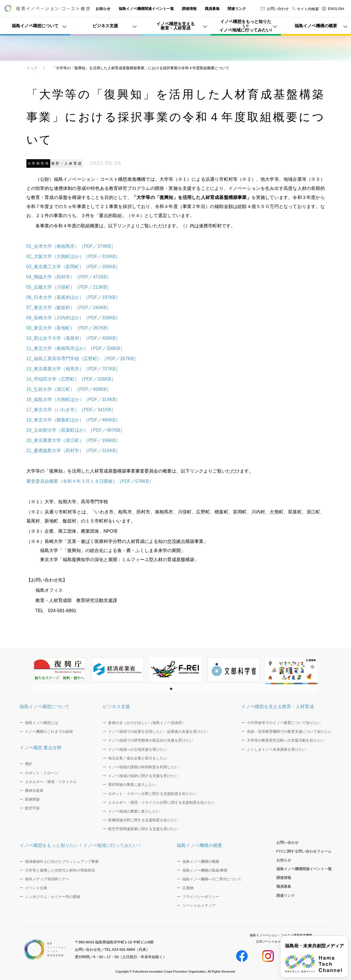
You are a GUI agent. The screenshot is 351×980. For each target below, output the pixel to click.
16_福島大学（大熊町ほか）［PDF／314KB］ (73, 399)
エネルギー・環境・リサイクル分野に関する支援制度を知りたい (162, 802)
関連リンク (237, 9)
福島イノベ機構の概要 (199, 845)
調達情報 (189, 9)
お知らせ (103, 9)
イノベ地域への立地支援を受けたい (138, 749)
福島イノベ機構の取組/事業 (205, 870)
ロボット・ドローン (42, 773)
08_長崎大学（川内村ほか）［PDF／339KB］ (73, 318)
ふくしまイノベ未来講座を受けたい (276, 749)
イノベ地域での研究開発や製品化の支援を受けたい (151, 740)
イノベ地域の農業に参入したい (134, 811)
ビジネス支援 (116, 707)
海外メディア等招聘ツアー (47, 879)
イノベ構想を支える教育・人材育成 (278, 707)
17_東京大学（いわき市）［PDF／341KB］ (71, 410)
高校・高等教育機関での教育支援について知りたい (289, 732)
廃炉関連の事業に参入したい (132, 785)
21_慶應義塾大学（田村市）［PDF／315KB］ (73, 451)
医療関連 (32, 799)
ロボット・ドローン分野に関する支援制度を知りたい (152, 794)
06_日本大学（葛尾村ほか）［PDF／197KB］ (73, 297)
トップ (32, 68)
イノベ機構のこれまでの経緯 (49, 732)
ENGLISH (333, 9)
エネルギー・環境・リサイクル (51, 782)
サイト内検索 (305, 9)
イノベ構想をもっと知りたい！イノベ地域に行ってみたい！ (81, 845)
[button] (167, 689)
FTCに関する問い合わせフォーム (304, 851)
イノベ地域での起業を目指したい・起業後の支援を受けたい (158, 732)
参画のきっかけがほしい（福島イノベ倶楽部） (147, 723)
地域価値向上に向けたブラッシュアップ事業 (62, 862)
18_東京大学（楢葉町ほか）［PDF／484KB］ (73, 420)
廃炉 (29, 764)
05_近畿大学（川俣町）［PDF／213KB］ (69, 287)
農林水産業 (34, 791)
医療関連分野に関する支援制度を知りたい (143, 820)
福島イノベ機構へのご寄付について (212, 879)
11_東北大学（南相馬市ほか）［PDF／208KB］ (76, 348)
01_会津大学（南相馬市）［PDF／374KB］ (71, 246)
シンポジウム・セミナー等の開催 (53, 897)
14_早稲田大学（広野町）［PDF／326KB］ (71, 379)
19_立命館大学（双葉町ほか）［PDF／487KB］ (76, 430)
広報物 (188, 888)
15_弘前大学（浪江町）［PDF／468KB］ (69, 389)
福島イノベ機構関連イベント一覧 (146, 9)
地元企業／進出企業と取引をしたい (138, 758)
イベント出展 (36, 888)
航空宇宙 (32, 808)
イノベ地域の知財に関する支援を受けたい (143, 776)
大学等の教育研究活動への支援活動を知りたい (286, 740)
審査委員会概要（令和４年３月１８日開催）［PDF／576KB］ (90, 481)
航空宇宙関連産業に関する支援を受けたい (143, 829)
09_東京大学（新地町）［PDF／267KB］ (69, 328)
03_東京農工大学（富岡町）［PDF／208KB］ (73, 267)
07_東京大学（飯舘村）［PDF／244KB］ (69, 308)
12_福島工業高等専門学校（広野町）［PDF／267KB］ (82, 359)
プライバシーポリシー (201, 897)
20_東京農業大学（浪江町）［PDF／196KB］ (73, 440)
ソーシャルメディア (199, 905)
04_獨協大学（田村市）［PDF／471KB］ (69, 277)
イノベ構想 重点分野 (41, 748)
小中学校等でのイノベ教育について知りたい (284, 723)
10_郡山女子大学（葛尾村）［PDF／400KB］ (73, 338)
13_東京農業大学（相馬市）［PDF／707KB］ (73, 369)
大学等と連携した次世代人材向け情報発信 (60, 870)
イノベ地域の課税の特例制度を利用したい (143, 767)
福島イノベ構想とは (42, 723)
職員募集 (212, 9)
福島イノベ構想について (45, 707)
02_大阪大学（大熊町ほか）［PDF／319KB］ (73, 256)
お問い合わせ (275, 9)
